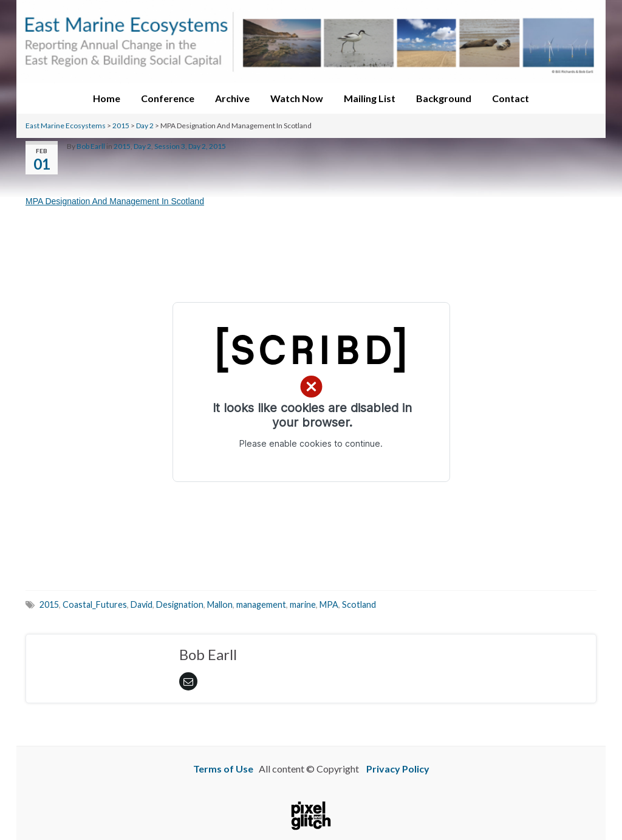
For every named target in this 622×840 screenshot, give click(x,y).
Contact (511, 98)
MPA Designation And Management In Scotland (115, 201)
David (142, 604)
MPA (329, 604)
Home (107, 98)
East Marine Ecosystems (66, 126)
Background (444, 98)
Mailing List (370, 98)
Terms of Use (223, 769)
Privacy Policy (398, 769)
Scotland (359, 604)
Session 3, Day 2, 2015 (190, 146)
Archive (232, 98)
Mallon (220, 604)
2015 (121, 126)
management (261, 604)
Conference (168, 98)
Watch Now (297, 98)
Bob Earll (91, 146)
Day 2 (145, 126)
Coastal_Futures (95, 604)
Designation (180, 604)
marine (303, 604)
